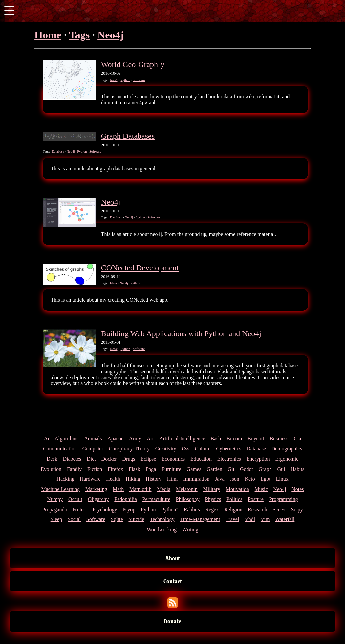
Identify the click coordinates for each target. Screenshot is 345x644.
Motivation (237, 489)
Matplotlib (140, 489)
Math (118, 489)
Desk (52, 459)
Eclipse (148, 459)
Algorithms (66, 438)
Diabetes (72, 459)
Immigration (196, 479)
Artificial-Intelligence (182, 438)
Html (172, 479)
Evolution (51, 469)
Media (164, 489)
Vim (265, 519)
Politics (234, 499)
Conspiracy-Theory (129, 449)
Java (220, 479)
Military (211, 489)
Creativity (166, 449)
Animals (93, 438)
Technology (162, 519)
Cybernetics (228, 449)
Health (113, 479)
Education (201, 459)
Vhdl (250, 519)
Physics (213, 499)
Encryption (258, 459)
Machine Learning (60, 489)
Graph (265, 469)
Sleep (56, 519)
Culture (203, 449)
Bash (216, 438)
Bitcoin (234, 438)
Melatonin (187, 489)
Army (135, 438)
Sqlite (117, 519)
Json (234, 479)
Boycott (256, 438)
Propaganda (54, 509)
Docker (109, 459)
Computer (93, 449)
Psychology (105, 509)
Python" (170, 509)
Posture (256, 499)
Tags (79, 35)
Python (126, 80)
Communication (60, 449)
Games (194, 469)
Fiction (95, 469)
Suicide (136, 519)
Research (258, 509)
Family (74, 469)
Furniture (171, 469)
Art (150, 438)
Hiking (133, 479)
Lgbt (265, 479)
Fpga (151, 469)
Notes (298, 489)
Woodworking (162, 529)
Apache (115, 438)
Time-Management (200, 519)
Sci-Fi (279, 509)
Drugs (129, 459)
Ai (47, 438)
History (154, 479)
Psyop (129, 509)
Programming (284, 499)
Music (261, 489)
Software (139, 80)
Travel (232, 519)
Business (279, 438)
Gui (281, 469)
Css (186, 449)
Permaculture (156, 499)
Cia (297, 438)
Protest (79, 509)
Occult (75, 499)
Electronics (229, 459)
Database (58, 152)
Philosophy (188, 499)
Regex (212, 509)
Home (48, 35)
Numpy (55, 499)
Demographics (287, 449)
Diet (91, 459)
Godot (247, 469)
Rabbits (192, 509)
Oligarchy (98, 499)
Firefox (115, 469)
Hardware (90, 479)
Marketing (96, 489)
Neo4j (111, 35)
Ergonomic (287, 459)
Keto (250, 479)
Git (231, 469)
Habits (297, 469)
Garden (215, 469)
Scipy (297, 509)
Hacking (65, 479)
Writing (190, 529)
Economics (173, 459)
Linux (282, 479)
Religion (233, 509)
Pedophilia (125, 499)
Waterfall (285, 519)
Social (74, 519)
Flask (114, 283)
